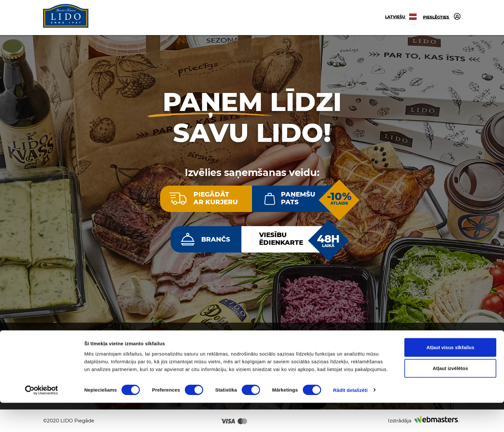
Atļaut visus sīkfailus (450, 377)
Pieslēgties (442, 16)
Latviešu (401, 17)
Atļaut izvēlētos (450, 398)
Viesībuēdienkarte (281, 239)
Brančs (216, 239)
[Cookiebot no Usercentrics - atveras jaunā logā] (42, 419)
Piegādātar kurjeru (216, 198)
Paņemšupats (298, 198)
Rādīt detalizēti (350, 419)
